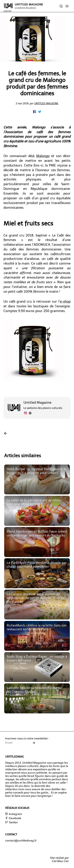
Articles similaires (23, 456)
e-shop (65, 301)
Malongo (43, 156)
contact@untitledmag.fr (21, 841)
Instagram (14, 814)
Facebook (13, 818)
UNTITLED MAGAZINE (23, 8)
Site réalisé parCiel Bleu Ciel (59, 859)
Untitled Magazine (46, 103)
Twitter (11, 822)
